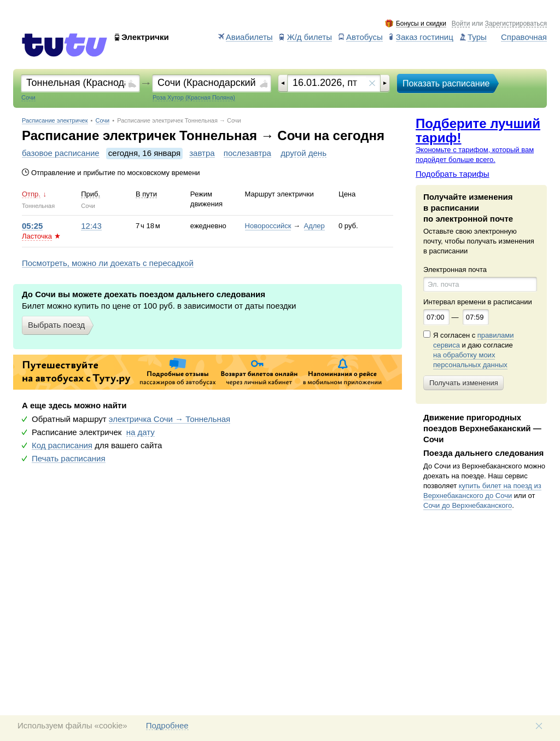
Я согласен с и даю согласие (473, 350)
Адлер (314, 226)
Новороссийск (268, 226)
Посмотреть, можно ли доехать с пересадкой (108, 263)
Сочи (103, 121)
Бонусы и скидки (421, 24)
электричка (170, 419)
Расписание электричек (55, 121)
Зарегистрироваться (516, 24)
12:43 (91, 226)
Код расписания (62, 445)
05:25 (32, 226)
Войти (461, 24)
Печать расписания (69, 459)
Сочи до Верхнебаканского (468, 505)
